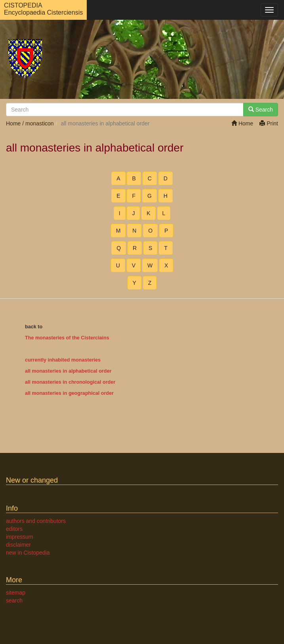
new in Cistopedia (28, 553)
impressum (19, 537)
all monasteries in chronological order (70, 382)
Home (242, 123)
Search (261, 110)
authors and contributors (36, 521)
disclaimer (18, 545)
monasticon (40, 123)
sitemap (16, 593)
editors (14, 529)
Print (269, 123)
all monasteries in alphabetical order (68, 371)
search (14, 600)
